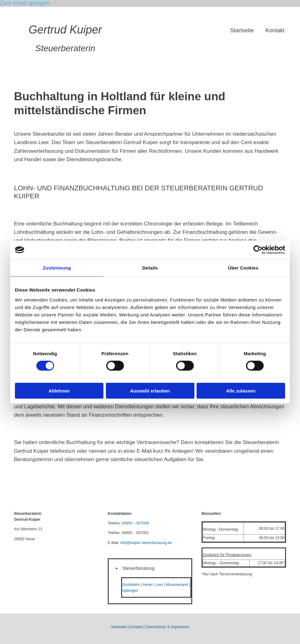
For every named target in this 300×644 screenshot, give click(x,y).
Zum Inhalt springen (25, 3)
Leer (159, 585)
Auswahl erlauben (150, 390)
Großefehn (131, 585)
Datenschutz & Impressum (167, 627)
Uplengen (130, 591)
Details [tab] (150, 268)
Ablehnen (59, 390)
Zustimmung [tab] (57, 268)
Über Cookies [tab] (243, 268)
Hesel (148, 585)
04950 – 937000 (135, 523)
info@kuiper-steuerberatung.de (146, 543)
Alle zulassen (241, 390)
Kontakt (275, 31)
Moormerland (177, 585)
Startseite (241, 31)
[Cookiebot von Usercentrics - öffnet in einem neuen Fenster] (258, 250)
